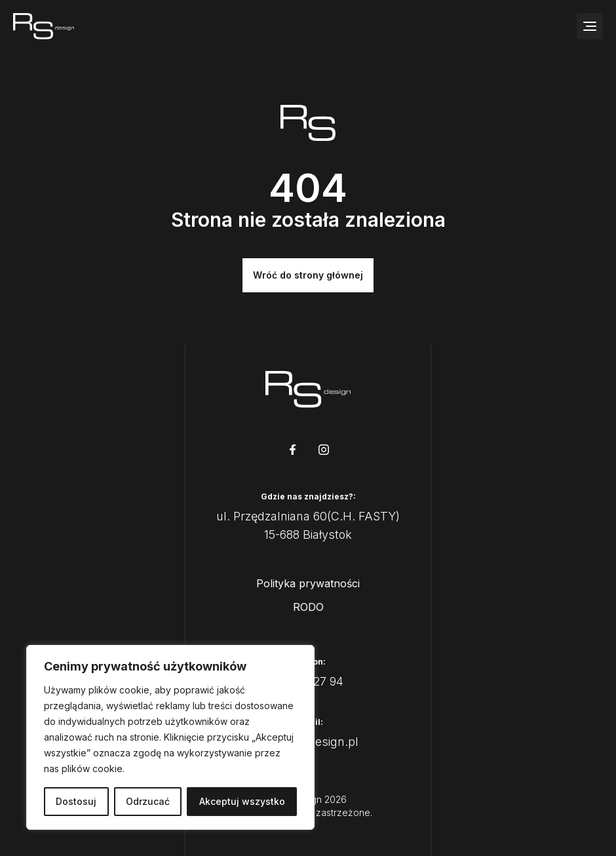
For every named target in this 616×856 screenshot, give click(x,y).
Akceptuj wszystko (242, 801)
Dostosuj (76, 801)
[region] (170, 737)
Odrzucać (148, 801)
